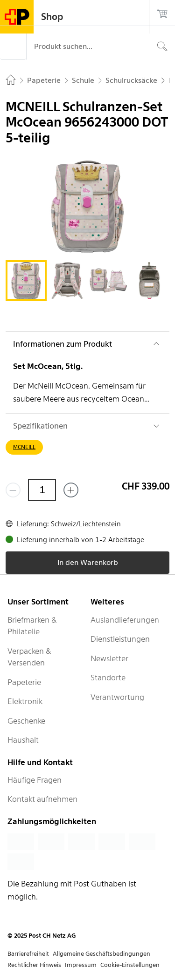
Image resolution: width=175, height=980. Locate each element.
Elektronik (25, 701)
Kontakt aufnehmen (42, 799)
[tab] (26, 281)
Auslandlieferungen (125, 620)
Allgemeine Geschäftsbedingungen (101, 954)
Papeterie (24, 682)
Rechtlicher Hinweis (34, 965)
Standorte (108, 678)
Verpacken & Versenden (29, 657)
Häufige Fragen (35, 780)
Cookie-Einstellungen (130, 965)
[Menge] (42, 490)
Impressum (81, 965)
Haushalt (23, 740)
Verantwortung (117, 697)
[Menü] (13, 47)
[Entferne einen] (13, 490)
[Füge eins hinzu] (71, 490)
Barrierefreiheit (28, 954)
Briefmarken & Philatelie (32, 626)
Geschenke (26, 721)
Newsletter (109, 658)
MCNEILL (24, 447)
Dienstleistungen (120, 639)
